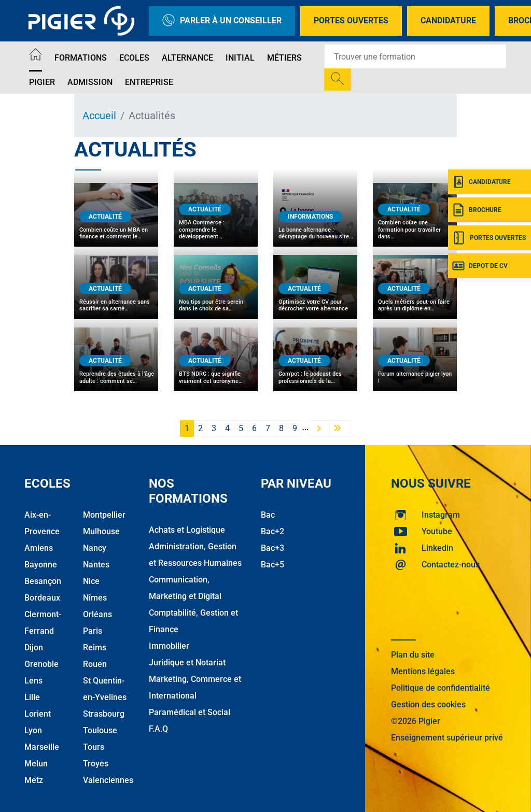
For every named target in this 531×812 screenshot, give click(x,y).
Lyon (33, 730)
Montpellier (104, 515)
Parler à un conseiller (222, 21)
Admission (90, 82)
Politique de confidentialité (441, 688)
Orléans (97, 614)
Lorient (38, 714)
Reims (95, 647)
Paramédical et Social (190, 712)
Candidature (448, 20)
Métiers (284, 58)
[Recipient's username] (415, 56)
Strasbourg (104, 714)
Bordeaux (42, 598)
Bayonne (41, 565)
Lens (33, 681)
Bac (268, 515)
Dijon (34, 647)
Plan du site (413, 655)
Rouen (95, 664)
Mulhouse (101, 531)
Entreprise (149, 82)
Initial (240, 58)
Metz (34, 780)
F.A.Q (158, 729)
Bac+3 (273, 548)
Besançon (43, 581)
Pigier (42, 82)
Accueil (99, 116)
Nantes (96, 565)
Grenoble (41, 664)
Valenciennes (108, 780)
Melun (36, 764)
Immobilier (169, 646)
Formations (81, 58)
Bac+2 (273, 531)
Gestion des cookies (428, 704)
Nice (91, 581)
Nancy (95, 548)
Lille (32, 697)
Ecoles (134, 58)
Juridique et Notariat (187, 663)
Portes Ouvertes (351, 20)
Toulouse (100, 730)
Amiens (39, 548)
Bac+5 (273, 565)
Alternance (187, 58)
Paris (93, 631)
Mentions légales (423, 671)
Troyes (96, 764)
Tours (94, 747)
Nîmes (95, 598)
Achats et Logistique (187, 530)
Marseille (42, 747)
